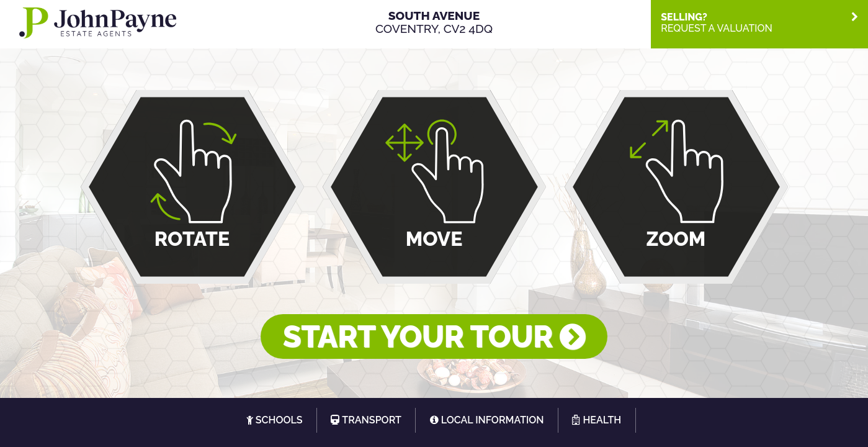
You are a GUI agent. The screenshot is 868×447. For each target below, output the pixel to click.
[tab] (759, 23)
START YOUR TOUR (434, 336)
